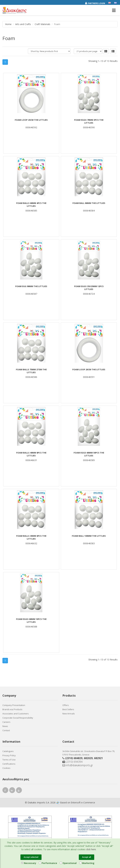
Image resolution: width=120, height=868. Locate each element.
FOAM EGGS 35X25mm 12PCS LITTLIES (89, 288)
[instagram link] (12, 791)
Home (8, 24)
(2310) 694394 (72, 762)
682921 (98, 758)
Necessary (29, 863)
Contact (6, 730)
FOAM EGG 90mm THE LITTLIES (31, 286)
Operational (68, 863)
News (5, 726)
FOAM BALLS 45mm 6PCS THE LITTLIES (31, 537)
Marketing (87, 863)
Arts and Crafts (23, 24)
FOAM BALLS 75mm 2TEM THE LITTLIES (31, 371)
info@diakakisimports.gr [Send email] (78, 765)
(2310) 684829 (74, 758)
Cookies (6, 768)
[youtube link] (19, 791)
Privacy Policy (9, 755)
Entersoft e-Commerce (83, 802)
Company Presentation (14, 705)
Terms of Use (9, 760)
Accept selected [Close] (31, 857)
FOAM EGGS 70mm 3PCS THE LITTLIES (89, 121)
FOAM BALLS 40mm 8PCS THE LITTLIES (31, 454)
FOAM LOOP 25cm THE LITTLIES (31, 120)
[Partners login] (97, 3)
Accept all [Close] (87, 857)
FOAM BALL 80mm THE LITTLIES (89, 203)
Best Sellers (68, 709)
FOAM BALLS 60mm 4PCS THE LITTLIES (31, 205)
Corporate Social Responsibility (18, 718)
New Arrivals (69, 714)
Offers (66, 705)
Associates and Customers (16, 714)
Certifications (9, 764)
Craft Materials (42, 24)
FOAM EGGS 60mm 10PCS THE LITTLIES (31, 621)
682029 (88, 758)
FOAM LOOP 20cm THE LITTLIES (89, 369)
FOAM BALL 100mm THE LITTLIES (89, 536)
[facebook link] (5, 791)
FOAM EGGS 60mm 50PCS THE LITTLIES (89, 454)
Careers (6, 722)
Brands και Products (12, 709)
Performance (48, 863)
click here (91, 849)
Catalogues (8, 751)
